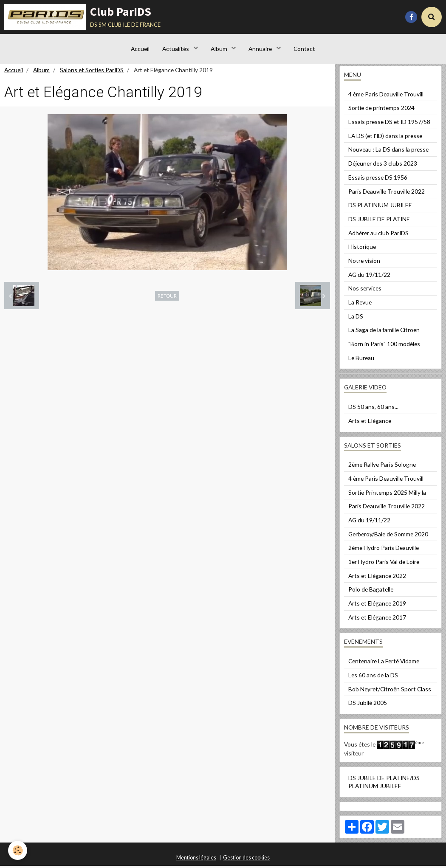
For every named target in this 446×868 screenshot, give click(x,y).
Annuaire (261, 49)
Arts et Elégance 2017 (377, 619)
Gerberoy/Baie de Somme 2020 (388, 536)
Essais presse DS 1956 (378, 179)
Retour (167, 298)
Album (220, 49)
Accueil (140, 49)
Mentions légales (196, 860)
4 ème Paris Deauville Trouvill (386, 96)
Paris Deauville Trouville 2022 (387, 193)
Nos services (365, 290)
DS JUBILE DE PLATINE (379, 221)
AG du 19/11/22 (369, 277)
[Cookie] (18, 850)
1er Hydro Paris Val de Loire (384, 564)
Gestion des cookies (246, 860)
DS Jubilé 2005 (368, 705)
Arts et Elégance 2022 (377, 578)
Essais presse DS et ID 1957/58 (389, 124)
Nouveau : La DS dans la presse (388, 151)
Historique (362, 249)
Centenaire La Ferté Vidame (384, 663)
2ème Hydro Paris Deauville (384, 550)
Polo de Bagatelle (371, 591)
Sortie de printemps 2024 (381, 110)
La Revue (360, 304)
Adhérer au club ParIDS (378, 235)
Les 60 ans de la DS (373, 677)
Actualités (176, 49)
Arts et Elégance (370, 423)
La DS (356, 318)
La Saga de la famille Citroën (384, 332)
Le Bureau (361, 360)
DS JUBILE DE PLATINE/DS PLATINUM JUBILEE (384, 784)
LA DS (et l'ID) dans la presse (385, 138)
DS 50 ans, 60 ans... (373, 409)
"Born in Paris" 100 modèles (384, 346)
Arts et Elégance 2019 (377, 605)
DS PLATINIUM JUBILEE (380, 207)
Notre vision (364, 263)
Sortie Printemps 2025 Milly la (387, 495)
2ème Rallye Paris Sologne (382, 466)
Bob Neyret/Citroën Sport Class (390, 691)
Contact (304, 49)
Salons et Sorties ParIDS (92, 72)
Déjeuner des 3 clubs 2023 (383, 165)
